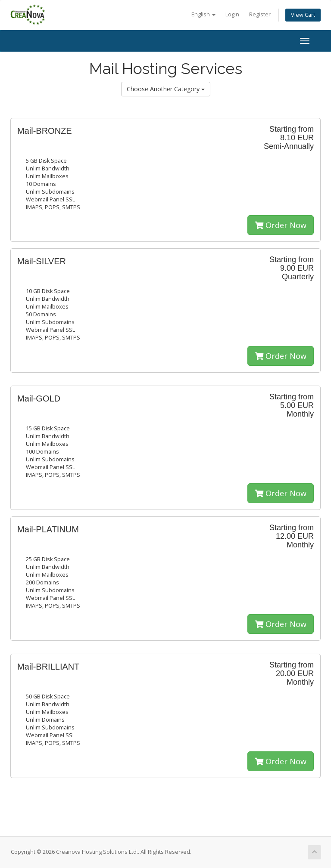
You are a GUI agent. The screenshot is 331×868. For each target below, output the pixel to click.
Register (260, 14)
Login (232, 14)
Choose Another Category (166, 89)
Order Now (281, 225)
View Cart (303, 15)
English (203, 14)
